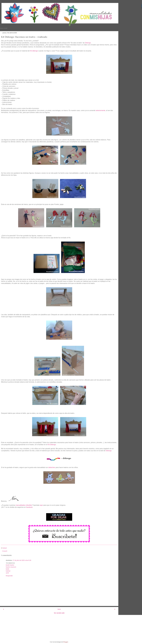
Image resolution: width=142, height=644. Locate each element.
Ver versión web (59, 613)
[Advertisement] (59, 627)
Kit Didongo (52, 445)
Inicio (59, 609)
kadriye (8, 571)
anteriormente (100, 110)
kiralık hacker (10, 565)
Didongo (88, 43)
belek (7, 569)
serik (7, 573)
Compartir (5, 551)
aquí (42, 505)
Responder (9, 576)
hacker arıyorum (11, 567)
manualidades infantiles (24, 505)
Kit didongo (34, 51)
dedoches (52, 467)
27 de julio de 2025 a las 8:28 (22, 560)
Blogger (66, 642)
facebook (29, 507)
